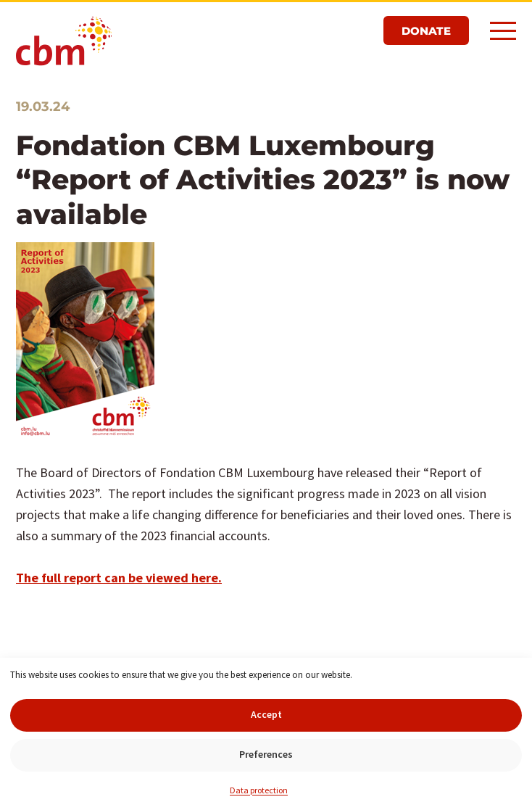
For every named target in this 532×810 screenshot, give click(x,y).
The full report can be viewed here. (119, 578)
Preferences (266, 754)
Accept (266, 714)
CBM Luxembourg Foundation (64, 42)
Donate (426, 31)
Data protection (259, 790)
